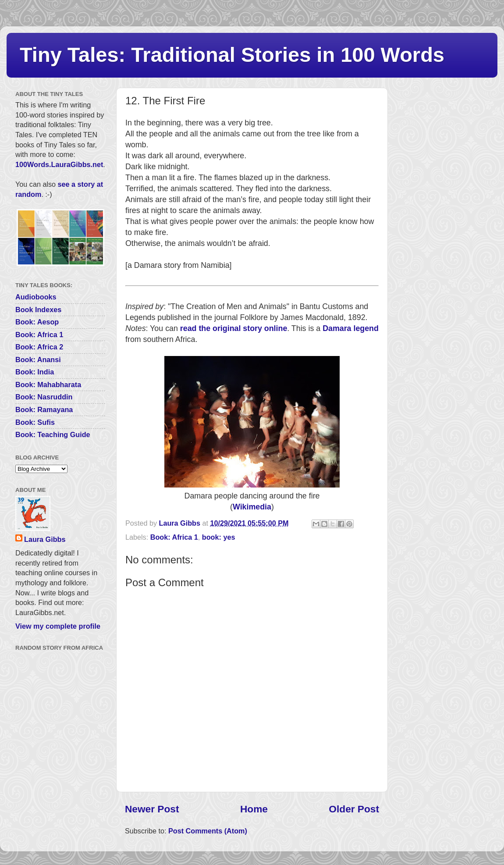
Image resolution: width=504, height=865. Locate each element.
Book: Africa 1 (174, 537)
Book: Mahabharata (48, 384)
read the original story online (234, 328)
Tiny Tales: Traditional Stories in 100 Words (232, 55)
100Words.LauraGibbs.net (59, 164)
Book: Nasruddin (44, 397)
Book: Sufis (35, 422)
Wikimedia (252, 507)
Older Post (354, 809)
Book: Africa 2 (39, 347)
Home (254, 809)
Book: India (35, 372)
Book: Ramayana (44, 409)
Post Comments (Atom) (208, 831)
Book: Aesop (37, 322)
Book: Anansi (38, 360)
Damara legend (351, 328)
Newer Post (152, 809)
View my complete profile (58, 626)
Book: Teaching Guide (53, 434)
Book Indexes (38, 310)
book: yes (219, 537)
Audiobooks (36, 297)
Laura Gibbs (45, 539)
